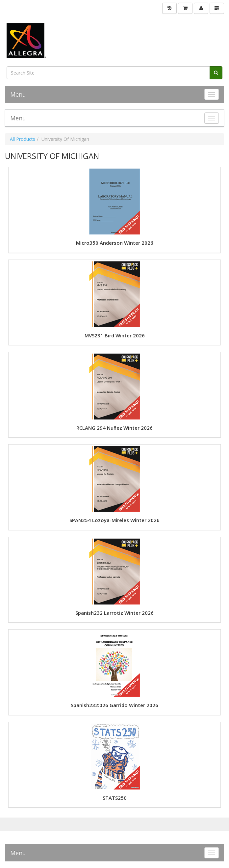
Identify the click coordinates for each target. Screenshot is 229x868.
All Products (23, 139)
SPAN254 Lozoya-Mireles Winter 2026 (114, 520)
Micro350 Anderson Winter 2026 (115, 243)
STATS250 (115, 798)
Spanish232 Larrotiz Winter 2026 (114, 613)
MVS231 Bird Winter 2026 (115, 336)
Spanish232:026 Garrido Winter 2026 (114, 705)
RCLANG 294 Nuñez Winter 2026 (114, 428)
